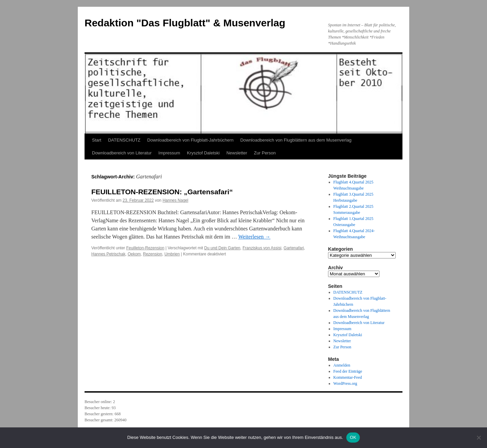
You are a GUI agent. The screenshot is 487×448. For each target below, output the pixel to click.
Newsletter (237, 153)
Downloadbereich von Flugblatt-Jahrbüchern (190, 140)
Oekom (134, 254)
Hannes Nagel (176, 200)
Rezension (153, 254)
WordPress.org (345, 383)
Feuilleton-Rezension (145, 248)
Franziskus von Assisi (262, 248)
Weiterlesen (254, 237)
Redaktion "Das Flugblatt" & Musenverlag (185, 23)
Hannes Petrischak (108, 254)
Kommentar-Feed (348, 377)
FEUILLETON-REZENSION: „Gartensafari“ (162, 192)
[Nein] (479, 438)
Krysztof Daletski (203, 153)
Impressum (169, 153)
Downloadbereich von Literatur (122, 153)
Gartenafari (294, 248)
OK (353, 437)
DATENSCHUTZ (124, 140)
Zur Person (265, 153)
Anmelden (342, 365)
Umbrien (172, 254)
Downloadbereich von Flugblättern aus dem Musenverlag (296, 140)
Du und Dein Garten (222, 248)
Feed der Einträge (348, 371)
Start (97, 140)
